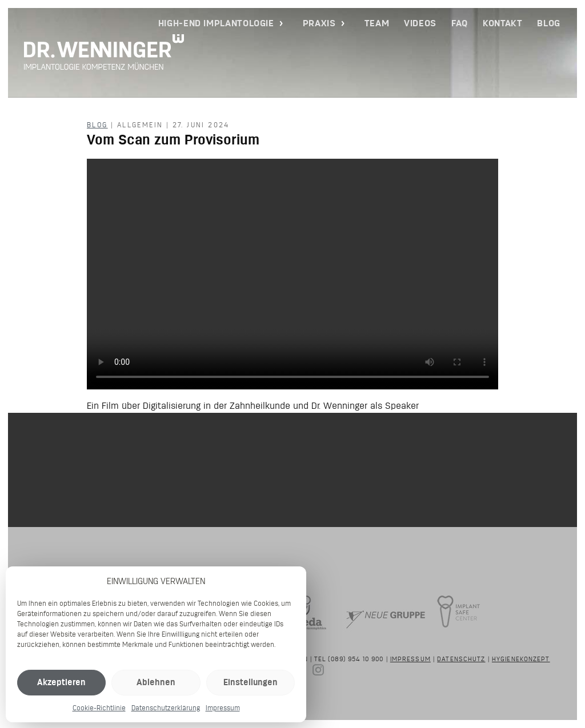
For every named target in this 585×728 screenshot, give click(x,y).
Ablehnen (156, 682)
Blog (549, 23)
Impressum (223, 708)
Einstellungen (251, 682)
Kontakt (502, 23)
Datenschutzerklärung (166, 708)
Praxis (319, 23)
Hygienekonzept (521, 659)
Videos (420, 23)
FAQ (460, 23)
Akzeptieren (61, 682)
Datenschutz (461, 659)
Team (377, 23)
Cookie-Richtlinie (99, 708)
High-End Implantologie (216, 23)
